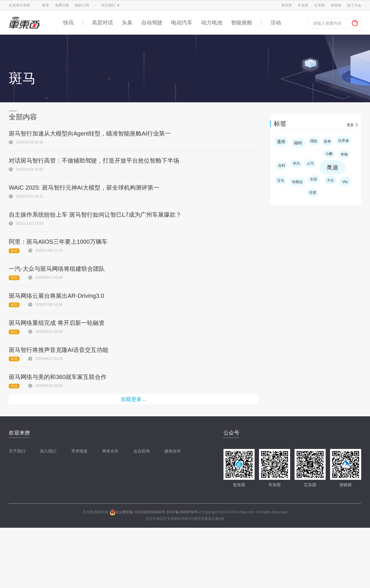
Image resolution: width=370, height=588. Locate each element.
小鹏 (329, 154)
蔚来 (327, 141)
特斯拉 (297, 182)
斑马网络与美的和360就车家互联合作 (58, 377)
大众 (330, 180)
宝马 (281, 181)
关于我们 (17, 451)
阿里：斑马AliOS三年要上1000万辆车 (58, 242)
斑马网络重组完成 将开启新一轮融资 (57, 323)
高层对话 (102, 23)
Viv (345, 182)
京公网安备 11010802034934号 (137, 512)
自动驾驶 (152, 23)
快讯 (68, 23)
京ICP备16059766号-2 (184, 512)
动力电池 (212, 23)
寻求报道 (79, 451)
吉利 (282, 166)
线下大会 (354, 5)
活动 (276, 23)
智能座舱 (242, 23)
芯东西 (319, 5)
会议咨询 (142, 451)
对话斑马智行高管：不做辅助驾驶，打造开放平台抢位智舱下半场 (94, 161)
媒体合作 (173, 451)
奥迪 (332, 167)
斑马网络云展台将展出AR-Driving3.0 (56, 296)
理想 (314, 141)
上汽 (310, 163)
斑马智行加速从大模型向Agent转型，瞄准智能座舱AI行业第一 (90, 133)
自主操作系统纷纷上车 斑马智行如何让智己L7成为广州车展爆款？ (95, 215)
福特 (298, 143)
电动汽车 (182, 23)
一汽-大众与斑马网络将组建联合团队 (57, 269)
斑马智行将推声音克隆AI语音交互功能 (59, 350)
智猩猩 (336, 5)
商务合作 (110, 451)
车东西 (303, 5)
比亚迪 (344, 141)
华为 (296, 163)
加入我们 (48, 451)
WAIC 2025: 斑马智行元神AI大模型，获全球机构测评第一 (84, 188)
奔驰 (344, 154)
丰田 (314, 179)
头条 (127, 23)
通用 (281, 142)
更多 (350, 125)
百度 (313, 193)
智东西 (287, 5)
